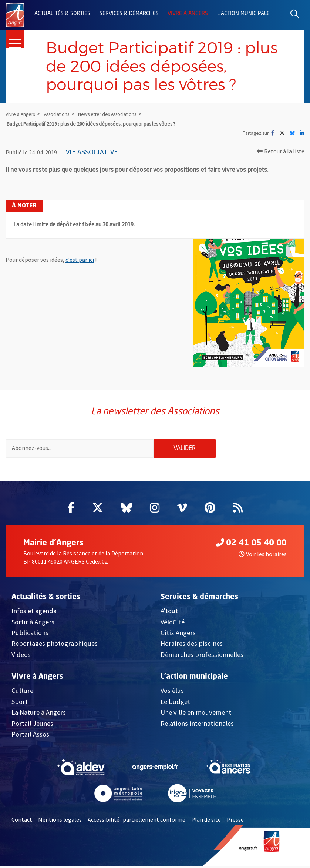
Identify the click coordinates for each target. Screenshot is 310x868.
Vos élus (172, 692)
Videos (21, 656)
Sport (20, 703)
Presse (235, 821)
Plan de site (206, 821)
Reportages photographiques (55, 645)
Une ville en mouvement (196, 714)
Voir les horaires (263, 556)
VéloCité (173, 623)
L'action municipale (243, 14)
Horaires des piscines (192, 645)
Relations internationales (197, 725)
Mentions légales (60, 821)
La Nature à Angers (39, 714)
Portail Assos (30, 736)
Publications (30, 635)
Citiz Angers (178, 635)
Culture (22, 692)
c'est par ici (80, 261)
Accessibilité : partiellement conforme (137, 821)
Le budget (175, 703)
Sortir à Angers (33, 623)
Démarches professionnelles (202, 656)
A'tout (169, 613)
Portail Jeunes (32, 725)
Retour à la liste (281, 152)
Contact (22, 821)
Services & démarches (129, 14)
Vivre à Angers (188, 14)
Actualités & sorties (62, 14)
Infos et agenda (34, 613)
